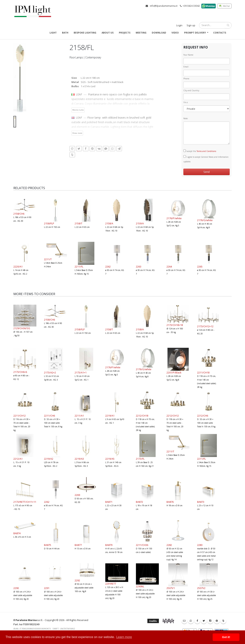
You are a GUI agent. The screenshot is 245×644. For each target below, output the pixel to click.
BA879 (109, 545)
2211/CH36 (142, 545)
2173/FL (140, 459)
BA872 (139, 502)
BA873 (201, 502)
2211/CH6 (49, 416)
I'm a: (186, 102)
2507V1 (171, 588)
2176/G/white (205, 220)
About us (108, 33)
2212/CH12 (173, 416)
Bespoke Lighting (85, 33)
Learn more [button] (124, 637)
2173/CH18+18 (175, 325)
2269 (77, 495)
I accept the (200, 151)
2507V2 (201, 588)
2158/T (78, 223)
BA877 (78, 545)
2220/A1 (18, 267)
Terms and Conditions (206, 151)
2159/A (140, 223)
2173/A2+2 (50, 372)
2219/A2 (49, 459)
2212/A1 (18, 459)
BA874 (17, 533)
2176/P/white (174, 218)
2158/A (109, 223)
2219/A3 (79, 459)
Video (175, 33)
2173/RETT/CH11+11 (25, 502)
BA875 (48, 545)
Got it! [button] (226, 637)
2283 (200, 545)
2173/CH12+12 (205, 326)
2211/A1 (79, 416)
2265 (200, 267)
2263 (139, 267)
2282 (169, 545)
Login (179, 25)
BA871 (109, 502)
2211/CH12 (20, 416)
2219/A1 (110, 416)
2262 (108, 267)
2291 (47, 588)
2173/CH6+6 (20, 372)
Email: (186, 67)
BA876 (170, 502)
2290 (16, 588)
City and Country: (192, 90)
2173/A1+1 (81, 372)
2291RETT (111, 584)
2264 (169, 267)
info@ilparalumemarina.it (164, 6)
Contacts (220, 33)
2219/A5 (110, 459)
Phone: (187, 79)
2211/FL (79, 267)
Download (159, 33)
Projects (125, 33)
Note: (186, 118)
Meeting (141, 33)
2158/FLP (49, 223)
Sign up (191, 25)
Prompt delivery (195, 33)
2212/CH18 (142, 416)
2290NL (140, 586)
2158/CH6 (19, 214)
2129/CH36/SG (22, 328)
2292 (77, 580)
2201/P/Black (174, 372)
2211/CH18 (203, 372)
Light (53, 33)
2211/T (48, 259)
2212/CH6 (203, 416)
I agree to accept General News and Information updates (206, 159)
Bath (65, 33)
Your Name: (189, 55)
